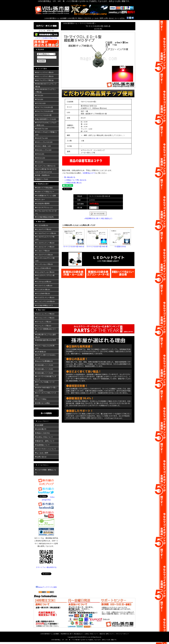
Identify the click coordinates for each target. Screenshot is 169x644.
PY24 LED (40, 154)
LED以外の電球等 (42, 204)
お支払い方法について (44, 437)
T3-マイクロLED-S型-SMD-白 (74, 247)
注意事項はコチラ (89, 173)
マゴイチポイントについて (46, 449)
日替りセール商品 (42, 403)
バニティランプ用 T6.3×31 (45, 166)
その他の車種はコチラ (44, 305)
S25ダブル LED (41, 138)
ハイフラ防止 (41, 399)
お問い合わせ (109, 18)
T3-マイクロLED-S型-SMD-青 (97, 247)
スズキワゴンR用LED (44, 286)
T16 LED (39, 99)
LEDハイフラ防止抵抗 (44, 188)
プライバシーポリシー (122, 634)
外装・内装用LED (42, 175)
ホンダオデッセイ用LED (45, 272)
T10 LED (39, 95)
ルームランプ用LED (43, 326)
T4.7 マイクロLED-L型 (44, 107)
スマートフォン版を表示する (46, 567)
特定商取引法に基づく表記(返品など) (72, 634)
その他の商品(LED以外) (44, 217)
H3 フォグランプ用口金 (44, 80)
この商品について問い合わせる (75, 180)
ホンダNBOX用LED (43, 268)
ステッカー (40, 200)
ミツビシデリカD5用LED (45, 301)
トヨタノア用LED (42, 251)
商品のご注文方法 (84, 18)
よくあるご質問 (98, 18)
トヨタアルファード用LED (46, 233)
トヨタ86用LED (42, 225)
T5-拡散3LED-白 (120, 247)
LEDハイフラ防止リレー (45, 192)
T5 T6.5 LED (40, 103)
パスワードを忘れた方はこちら (46, 38)
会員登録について (42, 445)
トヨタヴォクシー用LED (45, 243)
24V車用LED (41, 352)
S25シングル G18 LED (44, 142)
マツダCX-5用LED (43, 290)
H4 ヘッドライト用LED (44, 72)
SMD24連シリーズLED (44, 373)
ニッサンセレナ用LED (44, 264)
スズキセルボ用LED (43, 282)
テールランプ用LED (43, 322)
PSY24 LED (40, 158)
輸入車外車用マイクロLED (46, 119)
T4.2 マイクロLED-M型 (44, 111)
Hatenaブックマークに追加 (46, 587)
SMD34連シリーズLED (44, 369)
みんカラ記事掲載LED (44, 361)
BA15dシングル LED (43, 150)
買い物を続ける (70, 177)
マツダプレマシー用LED (45, 298)
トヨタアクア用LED (43, 229)
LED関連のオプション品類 (46, 196)
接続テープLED (42, 179)
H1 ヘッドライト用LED (44, 76)
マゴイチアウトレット (44, 207)
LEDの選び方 (72, 18)
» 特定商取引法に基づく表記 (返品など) (98, 218)
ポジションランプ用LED (45, 314)
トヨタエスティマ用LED (45, 247)
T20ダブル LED (42, 129)
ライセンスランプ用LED (45, 318)
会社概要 (63, 18)
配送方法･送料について (107, 634)
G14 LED (39, 162)
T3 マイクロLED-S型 (43, 115)
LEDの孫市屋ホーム (52, 18)
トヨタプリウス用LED (44, 255)
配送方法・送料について (45, 441)
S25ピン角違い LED (43, 146)
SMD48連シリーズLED (44, 365)
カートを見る (120, 18)
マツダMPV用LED (43, 294)
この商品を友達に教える (73, 183)
